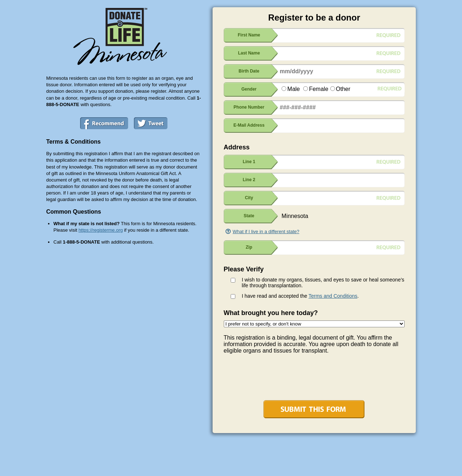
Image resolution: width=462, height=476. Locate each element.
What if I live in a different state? (266, 232)
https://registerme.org (101, 230)
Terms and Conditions (333, 296)
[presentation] (279, 379)
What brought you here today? (271, 313)
